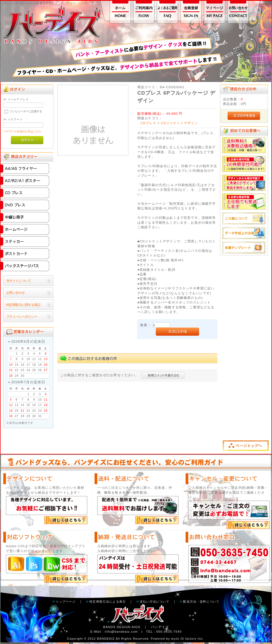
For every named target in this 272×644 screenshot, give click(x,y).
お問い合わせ (16, 293)
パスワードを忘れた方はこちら (22, 131)
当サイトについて (19, 281)
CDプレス (149, 123)
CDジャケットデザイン (180, 123)
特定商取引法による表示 (108, 602)
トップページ (66, 602)
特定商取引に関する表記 (23, 305)
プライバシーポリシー (22, 317)
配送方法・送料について (201, 602)
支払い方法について (155, 602)
